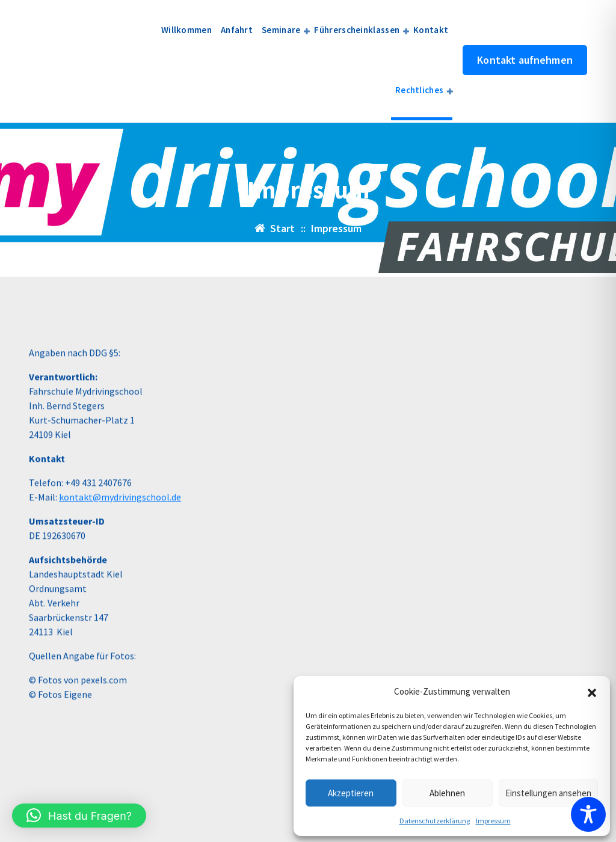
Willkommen (186, 30)
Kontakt (431, 30)
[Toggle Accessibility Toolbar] (588, 814)
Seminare (281, 30)
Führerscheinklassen (357, 30)
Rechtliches (419, 90)
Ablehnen (447, 793)
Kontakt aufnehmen (525, 60)
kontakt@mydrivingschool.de (120, 512)
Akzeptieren (351, 793)
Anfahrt (237, 30)
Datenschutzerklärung (435, 821)
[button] (592, 692)
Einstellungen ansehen (548, 793)
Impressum (493, 821)
